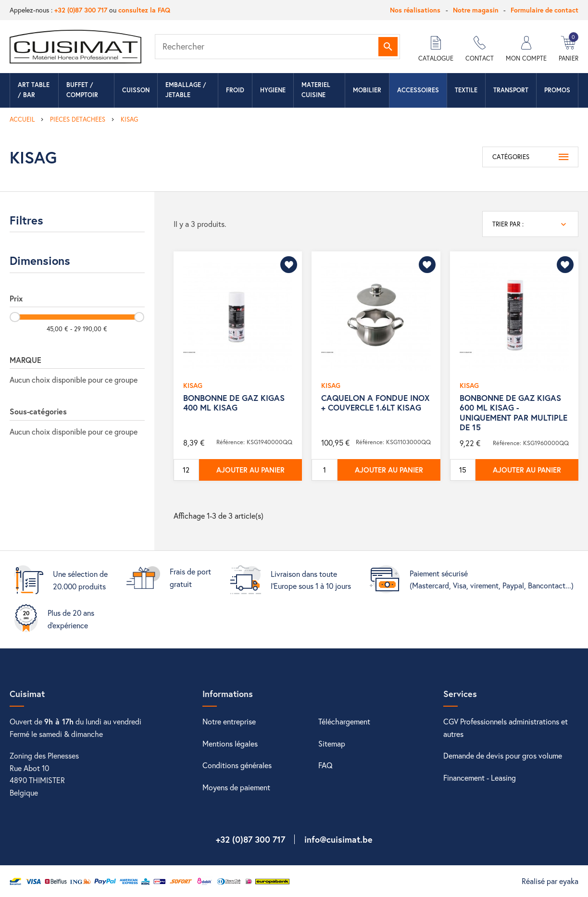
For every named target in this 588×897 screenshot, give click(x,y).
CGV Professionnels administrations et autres (506, 728)
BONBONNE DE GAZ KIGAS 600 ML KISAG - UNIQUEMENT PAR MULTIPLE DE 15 (513, 412)
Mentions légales (230, 743)
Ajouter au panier (250, 470)
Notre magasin (476, 10)
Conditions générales (237, 765)
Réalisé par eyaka (550, 881)
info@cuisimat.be (338, 839)
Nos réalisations (415, 10)
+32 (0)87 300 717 (81, 10)
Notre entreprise (229, 721)
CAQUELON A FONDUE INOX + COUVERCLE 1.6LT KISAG (375, 403)
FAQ (325, 765)
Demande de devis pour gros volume (503, 755)
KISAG (193, 385)
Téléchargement (344, 721)
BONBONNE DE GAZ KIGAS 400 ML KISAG (234, 403)
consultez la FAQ (144, 10)
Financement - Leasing (480, 778)
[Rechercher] (277, 47)
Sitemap (332, 743)
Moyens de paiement (236, 787)
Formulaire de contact (544, 10)
